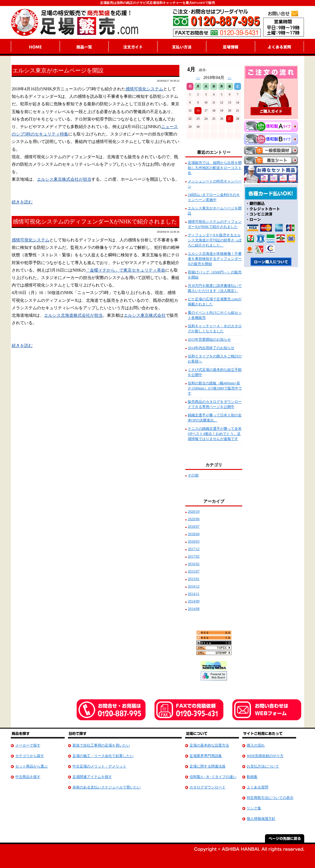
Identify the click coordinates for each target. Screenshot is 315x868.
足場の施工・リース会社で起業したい (103, 756)
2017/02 (194, 556)
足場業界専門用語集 (206, 756)
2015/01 (194, 579)
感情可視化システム (144, 89)
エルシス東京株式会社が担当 (64, 179)
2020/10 (194, 511)
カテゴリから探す (30, 756)
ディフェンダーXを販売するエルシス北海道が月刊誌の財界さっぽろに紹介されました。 (215, 240)
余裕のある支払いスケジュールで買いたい (107, 787)
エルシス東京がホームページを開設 (58, 70)
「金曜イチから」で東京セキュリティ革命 (125, 270)
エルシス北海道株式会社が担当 (73, 315)
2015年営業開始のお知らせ (209, 339)
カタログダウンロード (208, 787)
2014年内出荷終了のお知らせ (211, 348)
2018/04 (194, 534)
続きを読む (22, 202)
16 (198, 111)
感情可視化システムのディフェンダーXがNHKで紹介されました (95, 221)
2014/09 (194, 601)
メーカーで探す (28, 745)
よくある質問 (258, 787)
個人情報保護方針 (261, 819)
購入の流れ (256, 745)
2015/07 (194, 571)
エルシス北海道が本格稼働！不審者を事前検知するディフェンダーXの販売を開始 (215, 259)
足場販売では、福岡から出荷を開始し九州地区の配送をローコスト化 (215, 168)
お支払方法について (263, 766)
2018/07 (194, 526)
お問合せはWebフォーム (267, 710)
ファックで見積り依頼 (189, 710)
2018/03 (194, 541)
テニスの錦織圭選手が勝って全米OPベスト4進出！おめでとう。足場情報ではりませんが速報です (215, 434)
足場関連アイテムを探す (92, 777)
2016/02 (194, 564)
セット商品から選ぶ (31, 766)
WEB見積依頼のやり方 (265, 756)
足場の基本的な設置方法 (209, 745)
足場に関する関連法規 (208, 766)
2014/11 (194, 594)
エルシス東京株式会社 (145, 315)
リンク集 (254, 808)
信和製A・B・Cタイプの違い (213, 777)
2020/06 (194, 519)
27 (230, 119)
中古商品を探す (28, 777)
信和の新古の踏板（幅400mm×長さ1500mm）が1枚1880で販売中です (215, 388)
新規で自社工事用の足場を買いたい (101, 745)
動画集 (252, 777)
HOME (35, 47)
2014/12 (194, 586)
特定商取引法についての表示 (270, 798)
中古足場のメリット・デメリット (99, 766)
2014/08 (194, 609)
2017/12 (194, 549)
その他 (193, 475)
